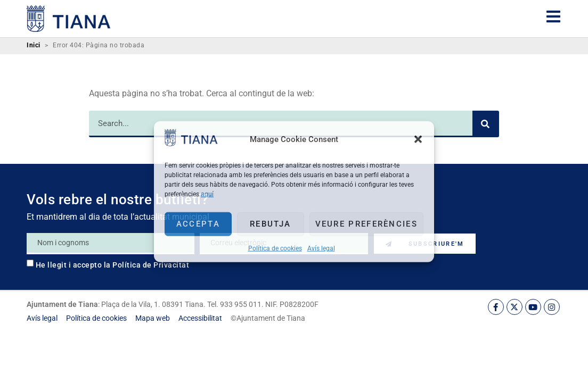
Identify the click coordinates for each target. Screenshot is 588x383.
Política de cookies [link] (275, 248)
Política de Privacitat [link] (151, 265)
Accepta (198, 224)
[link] (191, 143)
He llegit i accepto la (113, 265)
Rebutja (270, 224)
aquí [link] (207, 194)
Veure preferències (366, 224)
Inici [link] (34, 45)
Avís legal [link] (321, 248)
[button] (418, 139)
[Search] (486, 124)
